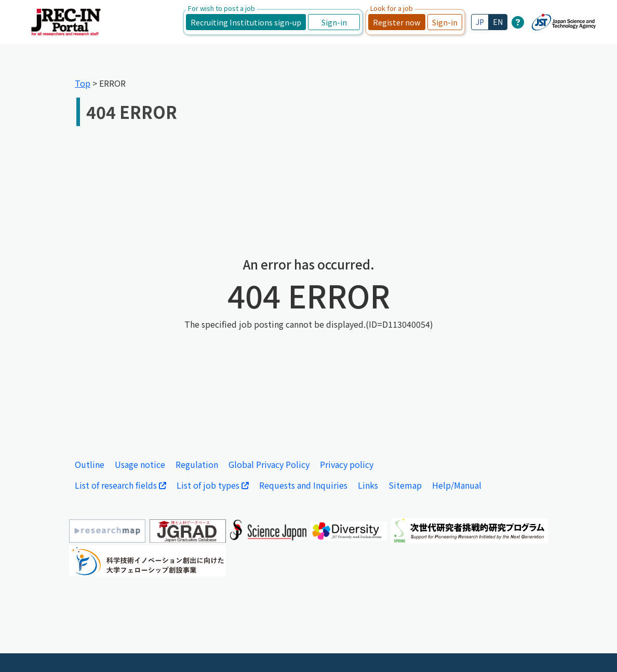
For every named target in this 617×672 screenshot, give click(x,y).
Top (83, 83)
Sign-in (334, 22)
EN (498, 22)
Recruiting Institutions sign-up (246, 22)
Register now (397, 22)
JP (480, 22)
